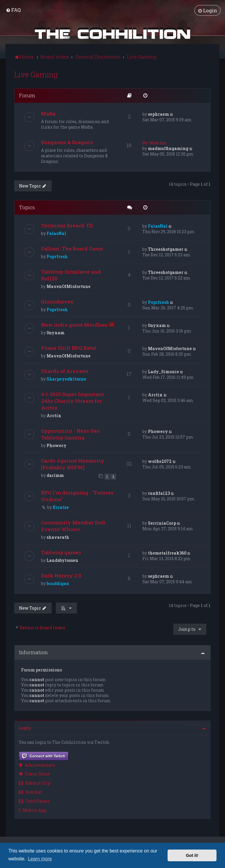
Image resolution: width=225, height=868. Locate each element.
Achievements (37, 765)
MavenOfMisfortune (69, 286)
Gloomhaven (57, 302)
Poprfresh (57, 256)
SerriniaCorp (162, 523)
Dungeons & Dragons (67, 142)
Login (25, 728)
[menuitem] (13, 10)
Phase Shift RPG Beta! (69, 348)
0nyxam (56, 333)
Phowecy (57, 445)
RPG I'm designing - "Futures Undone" (77, 496)
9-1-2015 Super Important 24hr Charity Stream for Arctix (73, 401)
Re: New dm (155, 143)
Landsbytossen (62, 560)
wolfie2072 (160, 461)
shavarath (58, 537)
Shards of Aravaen (65, 371)
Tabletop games (61, 552)
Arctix (54, 416)
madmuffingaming (168, 148)
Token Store (34, 774)
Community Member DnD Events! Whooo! (73, 526)
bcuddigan (58, 583)
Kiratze (61, 507)
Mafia (48, 113)
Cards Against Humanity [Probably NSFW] (73, 464)
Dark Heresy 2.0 (61, 575)
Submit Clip (35, 783)
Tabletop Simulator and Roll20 (71, 275)
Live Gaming (36, 74)
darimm (55, 475)
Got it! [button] (192, 855)
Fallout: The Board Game (72, 249)
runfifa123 (159, 493)
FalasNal (56, 233)
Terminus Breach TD (67, 225)
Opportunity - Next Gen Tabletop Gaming (71, 434)
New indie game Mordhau (74, 325)
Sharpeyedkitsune (66, 379)
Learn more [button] (40, 859)
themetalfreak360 (167, 553)
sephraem (158, 114)
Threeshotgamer (166, 249)
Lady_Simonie (163, 372)
